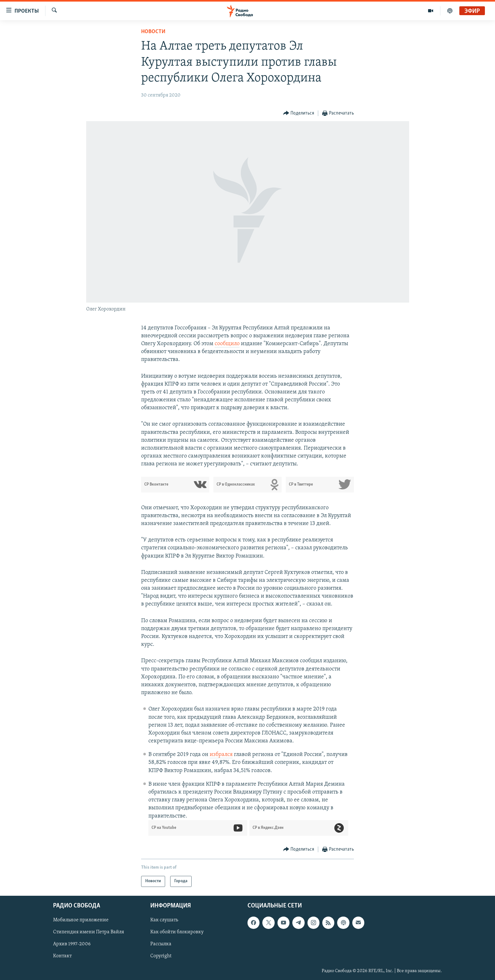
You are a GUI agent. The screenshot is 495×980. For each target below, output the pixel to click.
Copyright (161, 956)
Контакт (62, 956)
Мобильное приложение (81, 920)
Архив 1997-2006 (72, 944)
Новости (153, 32)
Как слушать (164, 920)
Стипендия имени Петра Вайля (89, 932)
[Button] (299, 113)
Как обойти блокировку (177, 932)
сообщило (227, 344)
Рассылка (161, 944)
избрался (221, 755)
